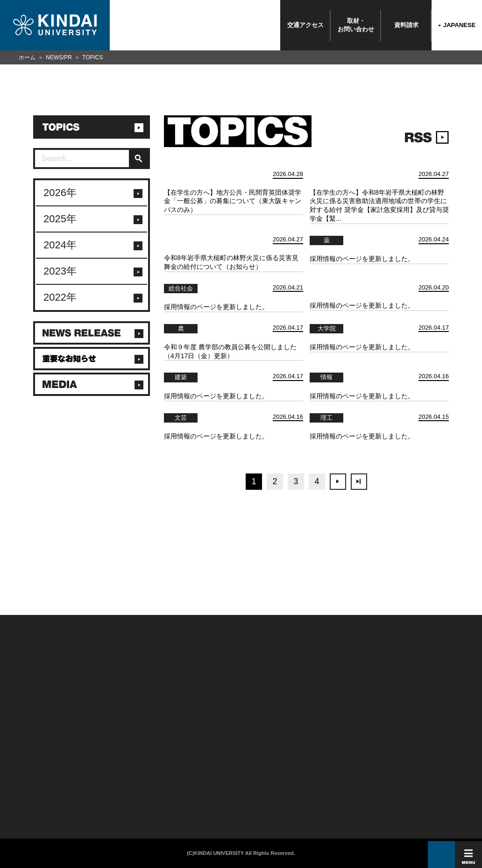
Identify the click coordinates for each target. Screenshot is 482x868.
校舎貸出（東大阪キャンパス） (118, 797)
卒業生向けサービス (107, 765)
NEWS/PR (59, 57)
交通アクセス (305, 25)
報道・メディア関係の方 (33, 765)
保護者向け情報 (103, 754)
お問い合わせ (22, 754)
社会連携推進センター (110, 786)
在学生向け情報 (103, 743)
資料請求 (406, 25)
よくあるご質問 (24, 786)
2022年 (60, 297)
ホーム (27, 57)
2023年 (60, 271)
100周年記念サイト (28, 797)
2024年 (60, 245)
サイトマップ (181, 765)
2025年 (60, 219)
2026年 (60, 193)
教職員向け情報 (103, 776)
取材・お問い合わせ (356, 25)
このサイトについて (188, 743)
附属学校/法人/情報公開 (32, 743)
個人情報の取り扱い (188, 754)
